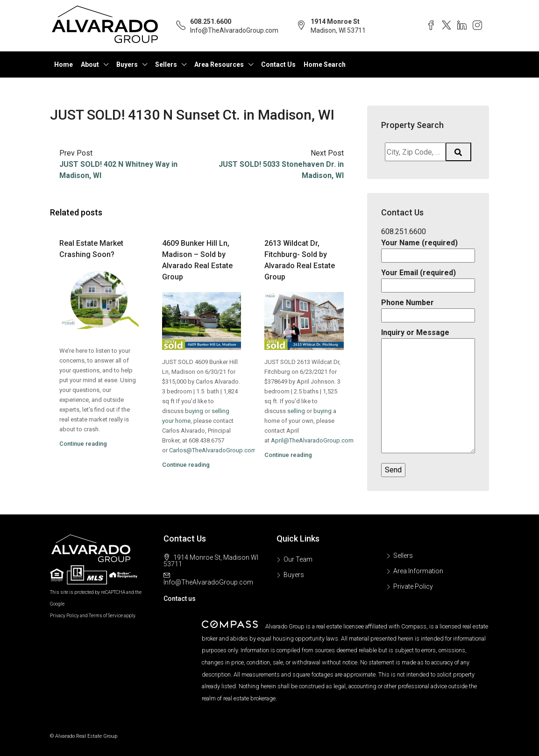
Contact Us (278, 64)
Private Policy (413, 586)
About (90, 64)
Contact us (180, 599)
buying (194, 411)
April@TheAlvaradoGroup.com (312, 440)
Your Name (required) (428, 249)
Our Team (298, 559)
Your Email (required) (428, 279)
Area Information (418, 571)
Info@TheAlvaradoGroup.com (234, 30)
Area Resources (219, 64)
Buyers (127, 64)
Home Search (325, 64)
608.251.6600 (211, 21)
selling (296, 411)
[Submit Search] (459, 152)
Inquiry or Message (428, 392)
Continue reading (83, 444)
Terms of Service (106, 616)
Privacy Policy (64, 616)
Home (64, 64)
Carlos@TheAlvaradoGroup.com (213, 450)
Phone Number (428, 309)
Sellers (166, 64)
